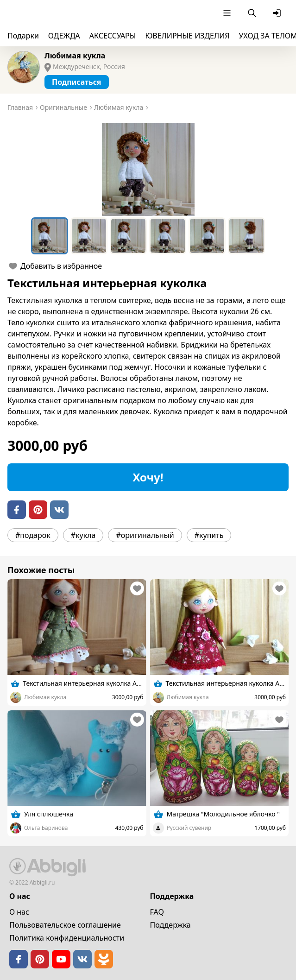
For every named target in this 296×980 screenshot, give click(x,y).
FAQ (157, 912)
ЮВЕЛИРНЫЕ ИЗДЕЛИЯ (187, 36)
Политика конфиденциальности (67, 938)
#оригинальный (145, 535)
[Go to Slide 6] (246, 236)
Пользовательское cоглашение (65, 925)
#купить (209, 535)
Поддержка (170, 925)
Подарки (23, 36)
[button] (148, 170)
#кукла (83, 535)
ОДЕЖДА (64, 36)
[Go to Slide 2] (89, 236)
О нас (19, 912)
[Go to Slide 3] (128, 236)
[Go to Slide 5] (207, 236)
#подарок (33, 535)
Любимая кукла (75, 56)
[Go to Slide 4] (168, 236)
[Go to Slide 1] (50, 236)
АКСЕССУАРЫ (113, 36)
